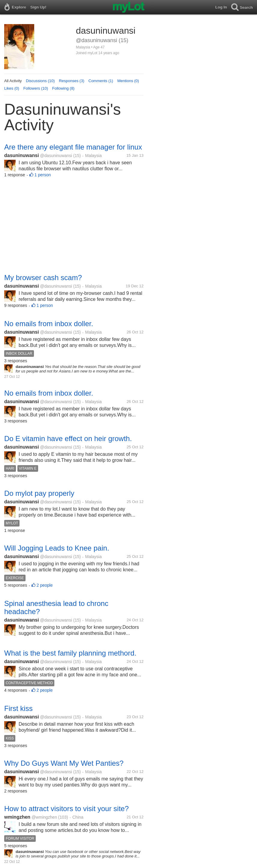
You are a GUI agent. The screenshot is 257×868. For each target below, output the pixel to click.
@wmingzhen (44, 817)
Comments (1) (101, 81)
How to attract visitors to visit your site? (67, 809)
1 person (43, 175)
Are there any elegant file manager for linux (73, 147)
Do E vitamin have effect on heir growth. (68, 439)
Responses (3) (72, 81)
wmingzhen (17, 817)
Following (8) (63, 88)
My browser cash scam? (43, 278)
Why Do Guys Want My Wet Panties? (64, 763)
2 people (45, 585)
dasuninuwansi (22, 155)
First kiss (18, 708)
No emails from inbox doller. (49, 324)
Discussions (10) (40, 81)
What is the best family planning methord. (70, 653)
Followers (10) (36, 88)
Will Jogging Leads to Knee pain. (57, 548)
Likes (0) (12, 88)
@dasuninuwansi (56, 156)
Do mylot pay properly (39, 493)
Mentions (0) (128, 81)
